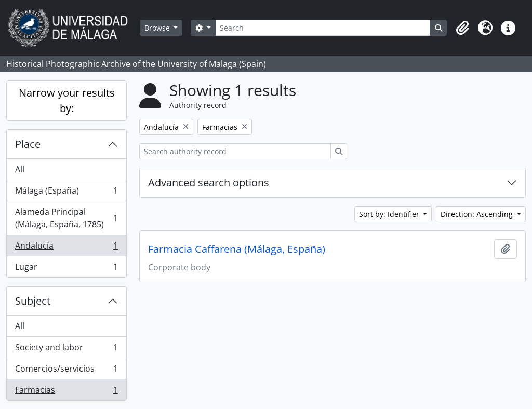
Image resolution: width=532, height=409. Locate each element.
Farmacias (66, 392)
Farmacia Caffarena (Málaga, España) (237, 249)
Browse (158, 28)
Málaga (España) (66, 193)
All (20, 169)
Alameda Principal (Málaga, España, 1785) (66, 218)
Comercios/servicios (66, 371)
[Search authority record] (235, 151)
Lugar (66, 269)
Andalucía (66, 248)
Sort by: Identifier (390, 214)
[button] (462, 28)
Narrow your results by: (67, 100)
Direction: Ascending (478, 214)
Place (28, 144)
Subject (33, 301)
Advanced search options (209, 182)
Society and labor (66, 350)
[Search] (323, 28)
